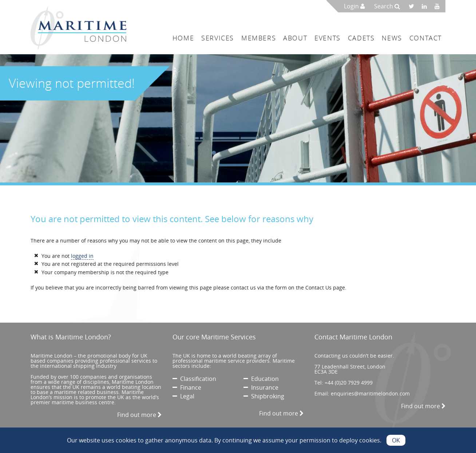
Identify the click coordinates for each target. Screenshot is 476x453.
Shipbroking (264, 396)
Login (354, 6)
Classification (194, 379)
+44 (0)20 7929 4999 (349, 383)
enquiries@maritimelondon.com (370, 393)
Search (387, 6)
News (392, 38)
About (295, 38)
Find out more (139, 415)
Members (259, 38)
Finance (187, 387)
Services (218, 38)
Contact (426, 38)
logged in (82, 256)
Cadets (361, 38)
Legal (183, 396)
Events (328, 38)
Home (183, 38)
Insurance (261, 387)
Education (261, 379)
